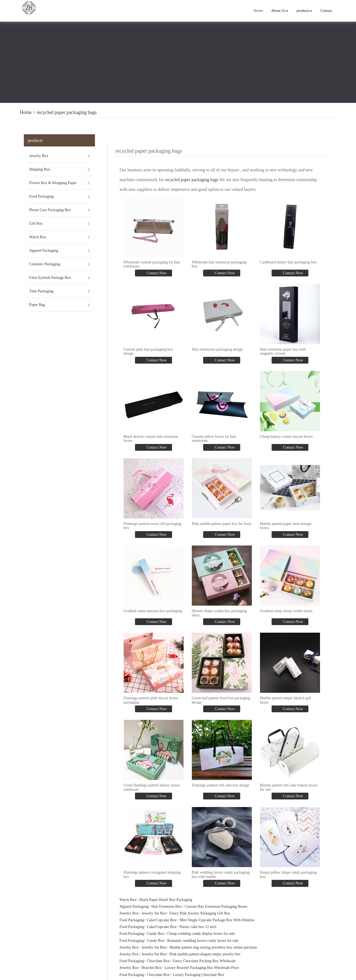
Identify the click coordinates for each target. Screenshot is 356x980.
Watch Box (38, 237)
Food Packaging (42, 196)
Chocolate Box (159, 953)
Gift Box (36, 223)
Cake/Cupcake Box (162, 911)
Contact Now (156, 272)
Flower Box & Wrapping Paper (53, 183)
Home (259, 11)
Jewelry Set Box (154, 905)
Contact (327, 11)
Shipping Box (40, 169)
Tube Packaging (41, 291)
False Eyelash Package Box (50, 278)
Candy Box (156, 925)
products (305, 11)
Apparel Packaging (44, 251)
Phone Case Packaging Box (50, 210)
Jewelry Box (39, 156)
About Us (280, 11)
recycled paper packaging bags (67, 112)
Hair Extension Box (167, 898)
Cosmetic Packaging (45, 264)
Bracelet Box (151, 959)
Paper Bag (37, 305)
